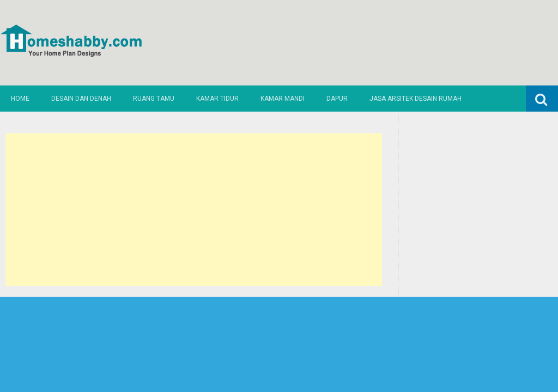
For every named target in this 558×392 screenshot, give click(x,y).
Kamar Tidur (217, 99)
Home (20, 99)
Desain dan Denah (81, 99)
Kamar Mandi (283, 99)
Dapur (337, 99)
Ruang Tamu (154, 99)
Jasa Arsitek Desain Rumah (416, 99)
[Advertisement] (193, 210)
